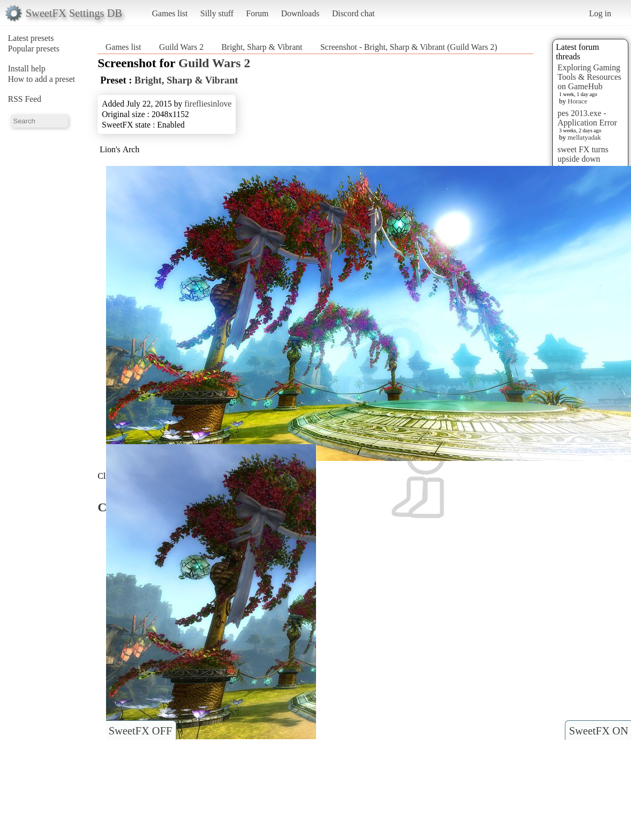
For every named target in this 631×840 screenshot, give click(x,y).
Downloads (300, 13)
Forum (257, 13)
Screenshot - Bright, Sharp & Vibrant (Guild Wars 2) (409, 47)
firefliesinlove (208, 104)
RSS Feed (25, 99)
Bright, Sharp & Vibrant (262, 47)
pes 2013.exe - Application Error (587, 118)
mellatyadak (584, 137)
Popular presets (34, 49)
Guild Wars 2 (181, 47)
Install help (27, 69)
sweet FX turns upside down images (583, 159)
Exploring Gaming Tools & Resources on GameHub (590, 77)
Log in (600, 13)
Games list (170, 13)
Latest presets (31, 38)
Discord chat (353, 13)
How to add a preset (41, 79)
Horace (577, 101)
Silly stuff (217, 13)
